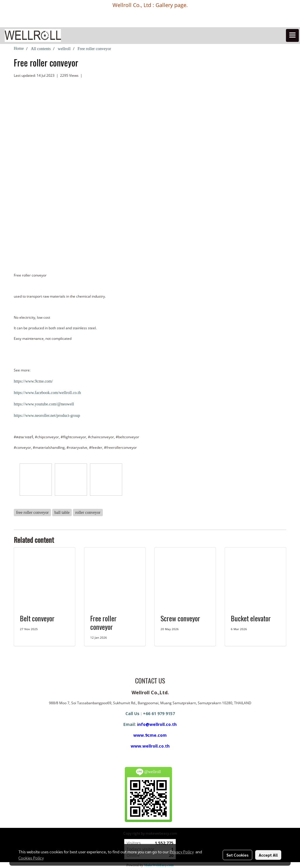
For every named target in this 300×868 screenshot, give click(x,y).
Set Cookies (237, 855)
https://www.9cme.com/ (33, 381)
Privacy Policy (182, 852)
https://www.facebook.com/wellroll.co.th (47, 393)
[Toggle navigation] (292, 35)
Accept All (268, 855)
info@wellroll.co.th (157, 724)
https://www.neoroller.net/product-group (47, 416)
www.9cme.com (150, 735)
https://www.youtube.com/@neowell (44, 404)
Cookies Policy (31, 858)
